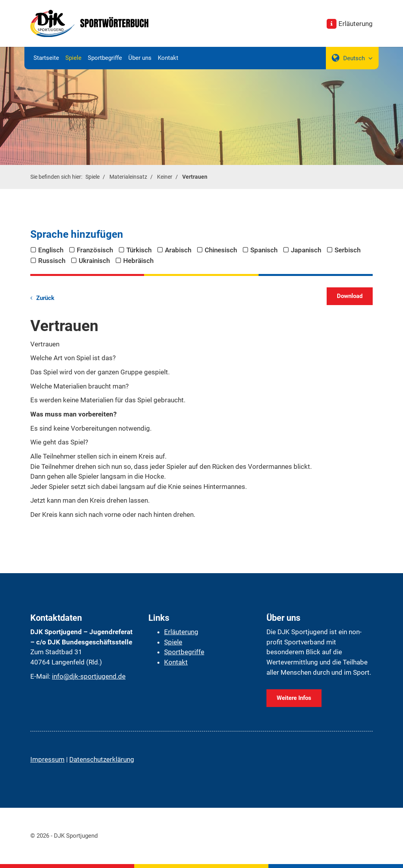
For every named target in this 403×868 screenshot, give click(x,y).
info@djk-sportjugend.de (89, 676)
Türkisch (139, 250)
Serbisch (348, 250)
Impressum (47, 759)
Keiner (165, 177)
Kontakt (168, 58)
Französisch (95, 250)
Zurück (45, 298)
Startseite (46, 58)
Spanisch (264, 250)
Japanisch (306, 250)
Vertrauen (195, 177)
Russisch (52, 261)
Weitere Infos (294, 698)
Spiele (73, 58)
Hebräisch (138, 261)
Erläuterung (356, 24)
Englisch (51, 250)
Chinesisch (221, 250)
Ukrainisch (94, 261)
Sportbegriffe (105, 58)
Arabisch (178, 250)
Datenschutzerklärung (102, 759)
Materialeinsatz (128, 177)
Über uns (140, 58)
